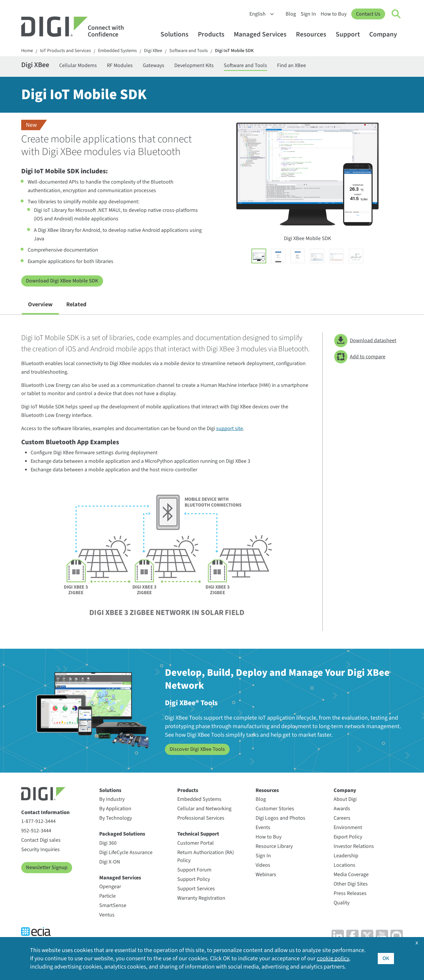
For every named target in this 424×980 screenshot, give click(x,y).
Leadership (346, 856)
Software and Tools (189, 51)
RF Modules (120, 65)
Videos (263, 865)
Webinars (266, 875)
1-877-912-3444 (38, 821)
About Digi (345, 799)
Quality (342, 903)
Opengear (110, 887)
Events (263, 827)
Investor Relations (354, 846)
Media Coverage (351, 875)
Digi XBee (153, 51)
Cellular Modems (78, 65)
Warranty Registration (201, 898)
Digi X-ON (110, 862)
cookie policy (333, 959)
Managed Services (263, 34)
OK (386, 958)
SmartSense (113, 905)
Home (27, 51)
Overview (40, 305)
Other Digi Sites (351, 884)
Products (214, 34)
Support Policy (194, 879)
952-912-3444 (36, 831)
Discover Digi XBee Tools (197, 749)
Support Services (196, 889)
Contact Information (45, 812)
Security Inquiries (40, 850)
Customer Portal (196, 843)
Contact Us (368, 14)
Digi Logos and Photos (280, 818)
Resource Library (274, 846)
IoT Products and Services (66, 51)
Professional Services (201, 818)
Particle (107, 896)
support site (230, 429)
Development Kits (194, 65)
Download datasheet (365, 341)
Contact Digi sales (41, 840)
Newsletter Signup (47, 867)
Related (76, 305)
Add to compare (360, 357)
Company (386, 34)
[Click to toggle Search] (396, 14)
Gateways (154, 65)
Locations (344, 865)
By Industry (112, 799)
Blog (291, 14)
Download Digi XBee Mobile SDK (62, 281)
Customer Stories (275, 809)
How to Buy (334, 14)
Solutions (177, 34)
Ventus (107, 915)
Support (351, 34)
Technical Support (198, 834)
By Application (115, 809)
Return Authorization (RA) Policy (206, 856)
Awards (342, 809)
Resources (314, 34)
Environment (348, 827)
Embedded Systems (117, 51)
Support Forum (194, 870)
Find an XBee (291, 65)
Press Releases (350, 893)
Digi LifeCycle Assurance (126, 852)
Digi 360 (108, 843)
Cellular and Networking (204, 809)
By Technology (116, 818)
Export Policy (348, 837)
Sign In (308, 14)
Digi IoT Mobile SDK (234, 51)
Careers (342, 818)
